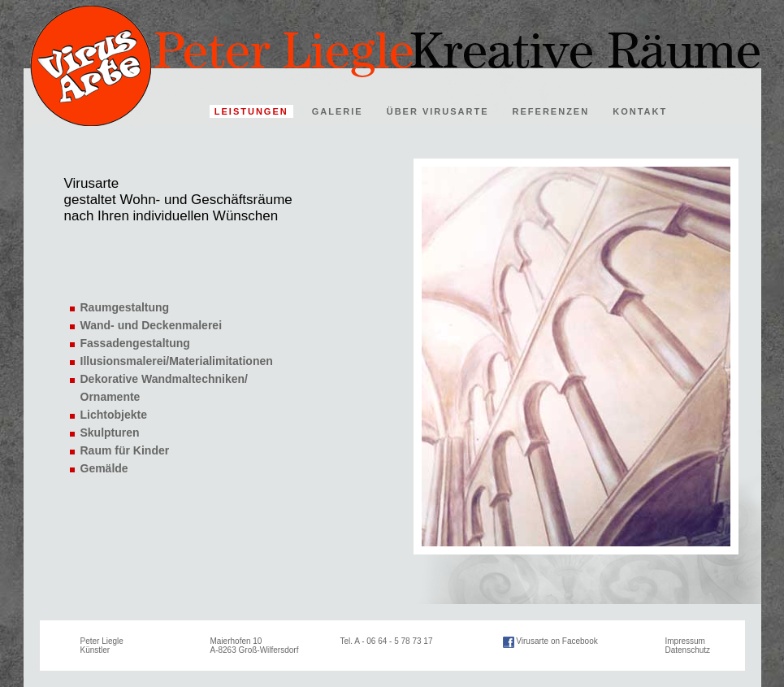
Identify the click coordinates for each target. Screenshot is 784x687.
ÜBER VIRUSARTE (438, 111)
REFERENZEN (551, 111)
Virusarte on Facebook (557, 641)
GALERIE (338, 111)
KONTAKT (640, 111)
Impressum (685, 641)
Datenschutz (688, 650)
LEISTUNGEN (251, 111)
